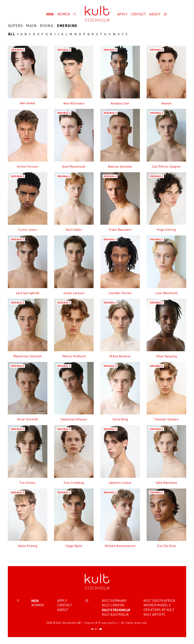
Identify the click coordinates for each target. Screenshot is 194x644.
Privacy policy (108, 623)
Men (50, 14)
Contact (138, 14)
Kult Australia (115, 614)
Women (64, 14)
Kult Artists (154, 614)
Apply (122, 14)
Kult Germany (114, 601)
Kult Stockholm (116, 610)
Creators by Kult (159, 610)
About (155, 14)
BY (97, 629)
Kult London (113, 605)
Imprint (90, 623)
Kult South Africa (159, 601)
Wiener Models (157, 605)
